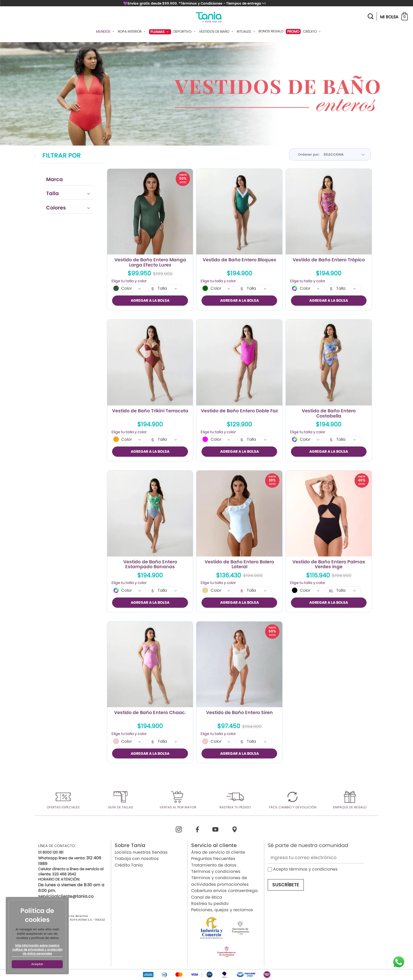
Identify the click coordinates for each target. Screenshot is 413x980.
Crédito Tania (129, 865)
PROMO (293, 31)
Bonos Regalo (271, 31)
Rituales (246, 32)
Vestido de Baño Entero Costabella (329, 413)
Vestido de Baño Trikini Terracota (150, 411)
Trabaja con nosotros (137, 859)
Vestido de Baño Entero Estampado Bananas (150, 565)
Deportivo (185, 32)
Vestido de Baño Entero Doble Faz (239, 411)
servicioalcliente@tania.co (66, 896)
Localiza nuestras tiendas (141, 852)
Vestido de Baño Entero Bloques (239, 260)
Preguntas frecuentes (213, 859)
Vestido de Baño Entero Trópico (329, 260)
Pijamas (160, 32)
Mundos (106, 32)
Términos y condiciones (216, 871)
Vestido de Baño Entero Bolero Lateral (239, 565)
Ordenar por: (309, 154)
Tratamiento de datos (214, 865)
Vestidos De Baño (217, 32)
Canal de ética (207, 897)
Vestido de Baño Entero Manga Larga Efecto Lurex (150, 262)
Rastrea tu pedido (210, 903)
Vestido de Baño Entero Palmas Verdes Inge (329, 565)
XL (331, 591)
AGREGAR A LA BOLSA (150, 300)
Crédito (312, 32)
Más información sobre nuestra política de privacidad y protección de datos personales (37, 950)
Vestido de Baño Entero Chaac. (150, 713)
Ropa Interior (132, 32)
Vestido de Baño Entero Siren (239, 713)
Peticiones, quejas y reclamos (222, 910)
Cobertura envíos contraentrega (224, 891)
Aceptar (37, 964)
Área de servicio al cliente (218, 852)
